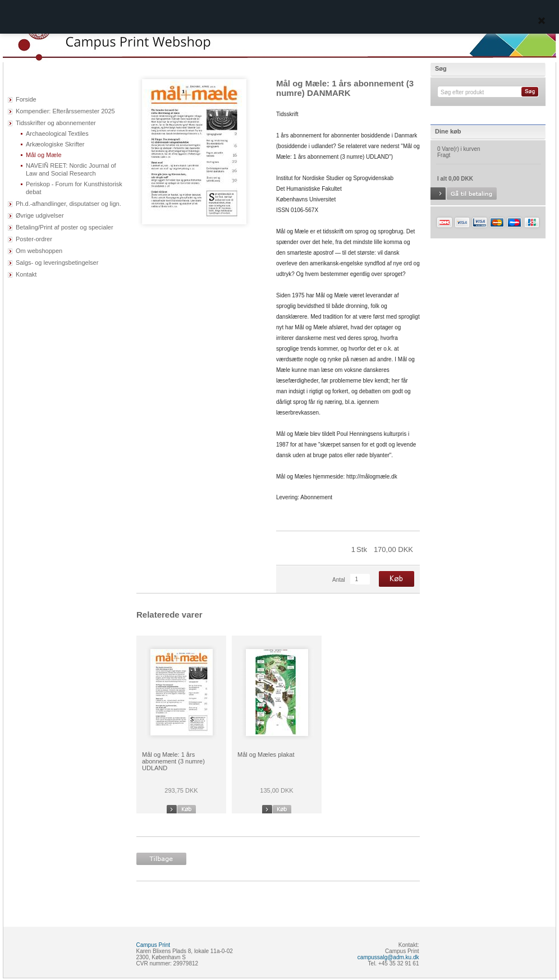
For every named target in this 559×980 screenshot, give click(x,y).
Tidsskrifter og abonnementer (56, 123)
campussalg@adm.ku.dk (388, 957)
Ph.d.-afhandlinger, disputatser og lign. (68, 204)
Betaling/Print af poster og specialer (65, 227)
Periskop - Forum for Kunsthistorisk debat (74, 188)
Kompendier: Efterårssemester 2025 (65, 111)
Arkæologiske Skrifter (55, 144)
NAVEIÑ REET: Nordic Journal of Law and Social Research (71, 169)
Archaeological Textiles (57, 134)
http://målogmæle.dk (372, 477)
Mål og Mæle (44, 155)
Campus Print (154, 945)
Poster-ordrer (34, 239)
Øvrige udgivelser (40, 215)
